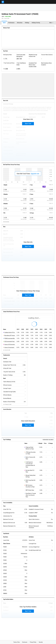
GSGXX (5, 577)
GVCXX (5, 580)
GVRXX (5, 583)
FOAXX (5, 554)
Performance (11, 23)
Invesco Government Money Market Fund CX (10, 347)
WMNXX (5, 593)
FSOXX (5, 560)
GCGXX (5, 564)
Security (41, 642)
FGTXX (5, 550)
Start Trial (28, 124)
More (51, 23)
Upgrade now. (35, 174)
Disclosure (25, 642)
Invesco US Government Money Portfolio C (10, 344)
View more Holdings (48, 440)
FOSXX (5, 557)
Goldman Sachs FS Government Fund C (10, 332)
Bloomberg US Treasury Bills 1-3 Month (10, 335)
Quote (4, 23)
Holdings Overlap (36, 23)
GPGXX (5, 570)
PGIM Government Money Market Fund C (10, 338)
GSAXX (5, 573)
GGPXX (5, 567)
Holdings (27, 23)
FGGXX (5, 547)
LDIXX (5, 587)
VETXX (5, 590)
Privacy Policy (33, 642)
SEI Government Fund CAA (10, 342)
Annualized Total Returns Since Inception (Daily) (33, 65)
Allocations (20, 23)
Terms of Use (17, 642)
